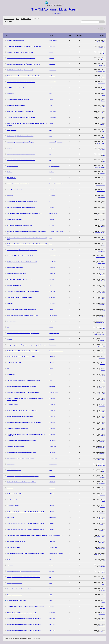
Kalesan (103, 590)
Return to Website (9, 19)
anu (104, 179)
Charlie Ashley (101, 447)
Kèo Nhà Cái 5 (101, 465)
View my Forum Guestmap (57, 4)
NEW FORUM (57, 13)
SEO (103, 584)
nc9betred (102, 227)
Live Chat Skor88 (100, 394)
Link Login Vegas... (100, 334)
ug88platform (101, 519)
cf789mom (102, 299)
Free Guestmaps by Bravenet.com (54, 5)
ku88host (102, 513)
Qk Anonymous (101, 215)
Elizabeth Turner (101, 41)
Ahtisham (102, 364)
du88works (102, 47)
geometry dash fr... (100, 257)
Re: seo (103, 101)
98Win (103, 125)
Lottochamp (102, 566)
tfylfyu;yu (102, 572)
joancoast (102, 209)
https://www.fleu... (100, 352)
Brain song (102, 304)
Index (18, 19)
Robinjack (102, 608)
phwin (103, 560)
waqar (103, 95)
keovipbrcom (101, 346)
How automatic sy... (100, 554)
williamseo (102, 477)
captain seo (102, 197)
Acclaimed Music (26, 19)
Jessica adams (101, 113)
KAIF (103, 287)
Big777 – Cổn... (101, 143)
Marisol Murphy (101, 191)
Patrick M (102, 59)
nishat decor (102, 620)
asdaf (103, 89)
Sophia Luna (102, 275)
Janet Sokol (102, 269)
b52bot (103, 53)
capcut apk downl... (100, 167)
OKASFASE (102, 358)
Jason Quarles (101, 251)
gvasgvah (102, 221)
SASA (103, 602)
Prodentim (102, 149)
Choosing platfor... (100, 537)
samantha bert (101, 71)
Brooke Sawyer (101, 548)
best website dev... (100, 185)
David (103, 382)
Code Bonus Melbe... (100, 233)
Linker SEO (102, 400)
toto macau (102, 489)
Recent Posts (8, 21)
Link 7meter (102, 293)
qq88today (102, 340)
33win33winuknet (100, 322)
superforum (102, 614)
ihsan (103, 239)
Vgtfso (103, 310)
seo (104, 155)
